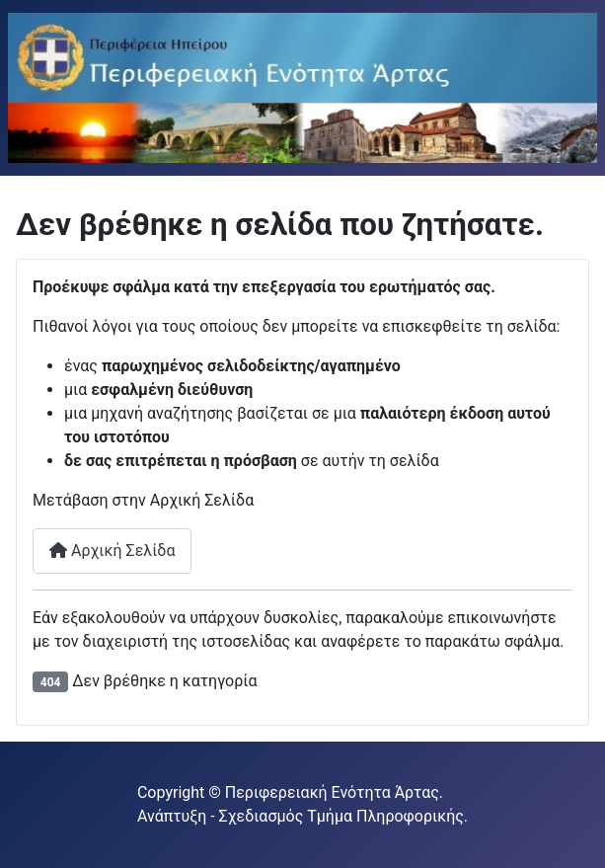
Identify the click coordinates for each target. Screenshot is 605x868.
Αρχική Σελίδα (112, 551)
